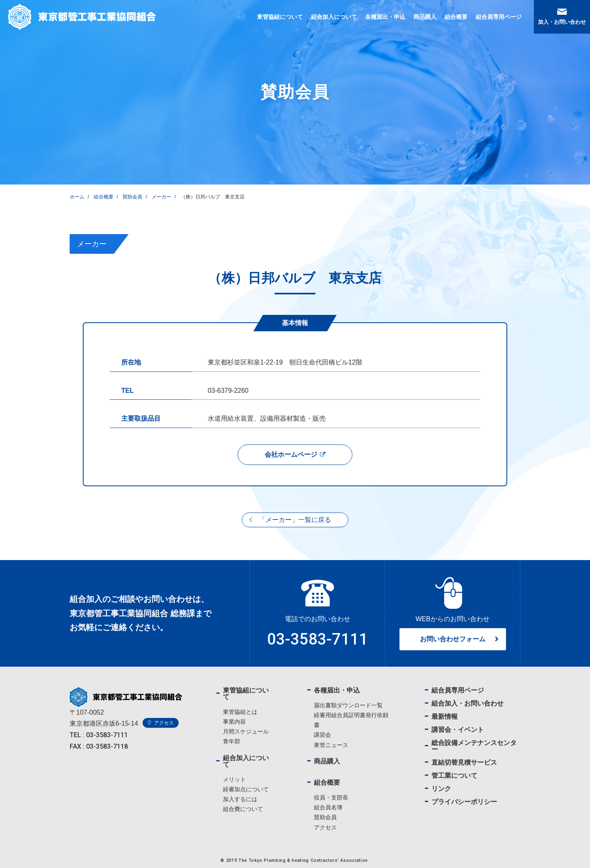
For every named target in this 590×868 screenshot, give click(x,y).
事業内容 (234, 722)
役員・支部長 (331, 797)
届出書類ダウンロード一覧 (348, 705)
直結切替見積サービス (464, 762)
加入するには (240, 799)
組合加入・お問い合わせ (467, 703)
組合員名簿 (328, 807)
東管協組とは (240, 712)
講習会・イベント (458, 730)
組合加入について (334, 17)
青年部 (231, 741)
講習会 (322, 735)
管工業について (454, 776)
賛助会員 (325, 817)
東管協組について (280, 17)
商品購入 (425, 17)
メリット (234, 779)
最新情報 (445, 716)
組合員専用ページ (499, 17)
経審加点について (246, 789)
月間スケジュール (246, 731)
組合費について (243, 809)
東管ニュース (331, 745)
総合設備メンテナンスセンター (474, 746)
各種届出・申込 (385, 17)
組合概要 (456, 17)
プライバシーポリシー (464, 802)
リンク (441, 789)
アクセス (325, 827)
